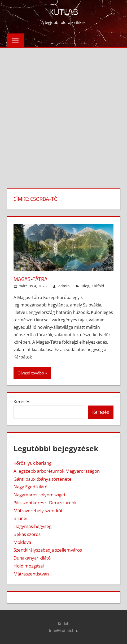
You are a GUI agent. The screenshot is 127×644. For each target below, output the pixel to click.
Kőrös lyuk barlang (32, 463)
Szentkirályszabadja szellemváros (48, 550)
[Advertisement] (63, 115)
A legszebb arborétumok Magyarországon (57, 471)
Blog (86, 286)
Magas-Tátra (30, 279)
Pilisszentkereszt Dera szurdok (45, 503)
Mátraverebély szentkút (38, 511)
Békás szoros (27, 534)
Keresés (22, 401)
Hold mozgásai (29, 566)
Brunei (20, 518)
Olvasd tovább (31, 373)
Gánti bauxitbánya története (43, 479)
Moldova (22, 542)
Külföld (98, 286)
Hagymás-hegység (32, 526)
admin (64, 286)
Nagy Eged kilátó (30, 487)
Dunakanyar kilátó (32, 558)
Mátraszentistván (31, 574)
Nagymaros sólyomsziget (40, 495)
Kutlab (64, 12)
